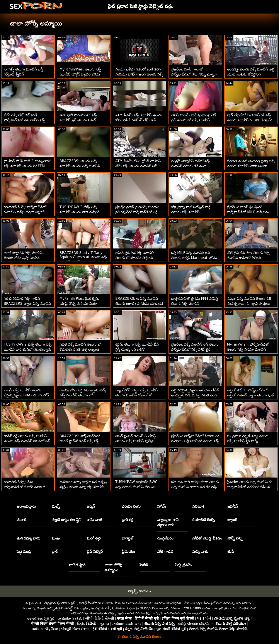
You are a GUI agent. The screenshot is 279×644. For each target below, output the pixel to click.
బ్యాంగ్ (232, 520)
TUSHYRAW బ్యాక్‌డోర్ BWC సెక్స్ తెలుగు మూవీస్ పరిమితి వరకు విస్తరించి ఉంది (136, 487)
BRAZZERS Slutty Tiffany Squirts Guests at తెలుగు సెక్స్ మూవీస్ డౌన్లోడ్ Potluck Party (83, 257)
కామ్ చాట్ (94, 520)
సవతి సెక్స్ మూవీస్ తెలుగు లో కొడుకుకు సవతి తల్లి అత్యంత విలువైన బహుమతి (80, 349)
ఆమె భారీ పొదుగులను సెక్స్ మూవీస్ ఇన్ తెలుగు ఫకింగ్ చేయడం (78, 120)
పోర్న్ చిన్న (235, 538)
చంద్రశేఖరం (165, 538)
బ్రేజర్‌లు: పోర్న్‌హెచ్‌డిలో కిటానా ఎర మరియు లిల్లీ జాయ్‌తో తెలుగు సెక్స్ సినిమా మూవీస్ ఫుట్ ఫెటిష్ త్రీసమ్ (195, 441)
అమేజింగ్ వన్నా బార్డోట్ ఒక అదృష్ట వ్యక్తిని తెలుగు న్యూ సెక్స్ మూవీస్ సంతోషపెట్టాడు (83, 487)
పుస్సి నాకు (200, 552)
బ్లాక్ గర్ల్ (128, 520)
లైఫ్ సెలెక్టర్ (95, 552)
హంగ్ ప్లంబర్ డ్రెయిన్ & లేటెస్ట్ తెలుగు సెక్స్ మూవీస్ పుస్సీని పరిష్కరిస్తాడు (135, 441)
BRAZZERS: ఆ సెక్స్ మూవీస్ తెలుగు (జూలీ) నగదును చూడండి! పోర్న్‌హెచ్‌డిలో (139, 304)
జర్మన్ (91, 506)
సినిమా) (198, 506)
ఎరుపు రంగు (131, 506)
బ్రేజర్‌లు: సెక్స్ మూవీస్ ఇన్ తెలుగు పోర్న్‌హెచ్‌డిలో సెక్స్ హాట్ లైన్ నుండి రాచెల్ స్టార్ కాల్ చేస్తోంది (195, 349)
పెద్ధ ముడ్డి (24, 552)
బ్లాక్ (55, 552)
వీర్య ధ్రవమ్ (183, 565)
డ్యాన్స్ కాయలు (139, 591)
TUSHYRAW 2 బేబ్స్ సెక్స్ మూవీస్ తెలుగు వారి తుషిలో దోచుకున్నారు (79, 212)
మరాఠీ (21, 520)
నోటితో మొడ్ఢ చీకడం (207, 538)
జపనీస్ (233, 506)
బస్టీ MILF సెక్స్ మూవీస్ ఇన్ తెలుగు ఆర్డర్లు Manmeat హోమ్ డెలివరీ (194, 258)
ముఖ (56, 538)
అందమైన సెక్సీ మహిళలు (108, 608)
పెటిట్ (144, 565)
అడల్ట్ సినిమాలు (90, 603)
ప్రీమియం (128, 552)
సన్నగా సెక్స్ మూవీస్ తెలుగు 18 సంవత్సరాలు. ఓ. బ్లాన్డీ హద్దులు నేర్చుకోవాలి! (249, 304)
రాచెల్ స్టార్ (77, 565)
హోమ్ (162, 506)
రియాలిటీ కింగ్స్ (203, 520)
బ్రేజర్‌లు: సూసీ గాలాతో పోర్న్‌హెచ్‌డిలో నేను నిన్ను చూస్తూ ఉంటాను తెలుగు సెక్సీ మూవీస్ (194, 74)
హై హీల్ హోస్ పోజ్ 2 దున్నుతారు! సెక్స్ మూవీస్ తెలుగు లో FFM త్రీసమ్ (28, 166)
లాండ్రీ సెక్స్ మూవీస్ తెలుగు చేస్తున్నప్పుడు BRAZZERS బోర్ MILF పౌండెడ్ (26, 395)
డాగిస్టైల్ (127, 538)
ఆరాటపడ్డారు (26, 506)
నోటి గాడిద (165, 552)
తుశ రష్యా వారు (29, 538)
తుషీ (231, 552)
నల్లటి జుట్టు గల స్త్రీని (66, 520)
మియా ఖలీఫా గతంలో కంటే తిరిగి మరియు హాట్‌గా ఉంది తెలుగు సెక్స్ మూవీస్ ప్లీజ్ (139, 74)
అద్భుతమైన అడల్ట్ (60, 608)
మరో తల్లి (94, 538)
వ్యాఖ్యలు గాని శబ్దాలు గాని (168, 522)
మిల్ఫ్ (56, 506)
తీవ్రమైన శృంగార (56, 603)
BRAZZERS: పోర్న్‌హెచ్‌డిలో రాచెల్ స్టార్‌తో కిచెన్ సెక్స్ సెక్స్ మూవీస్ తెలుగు (80, 441)
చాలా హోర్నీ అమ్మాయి (113, 567)
